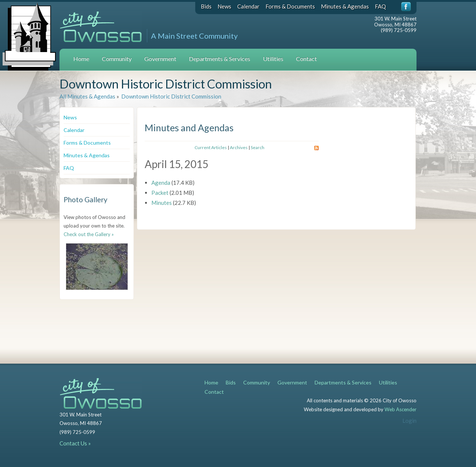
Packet (160, 193)
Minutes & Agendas (345, 6)
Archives (239, 147)
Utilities (273, 59)
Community (117, 59)
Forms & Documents (290, 6)
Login (409, 421)
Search (258, 147)
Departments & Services (220, 59)
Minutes (162, 203)
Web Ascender (401, 409)
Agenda (161, 183)
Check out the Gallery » (89, 234)
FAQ (380, 6)
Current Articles (211, 147)
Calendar (248, 6)
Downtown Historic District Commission (171, 96)
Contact (306, 59)
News (224, 6)
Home (81, 59)
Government (160, 59)
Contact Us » (75, 443)
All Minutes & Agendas (87, 96)
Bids (206, 6)
